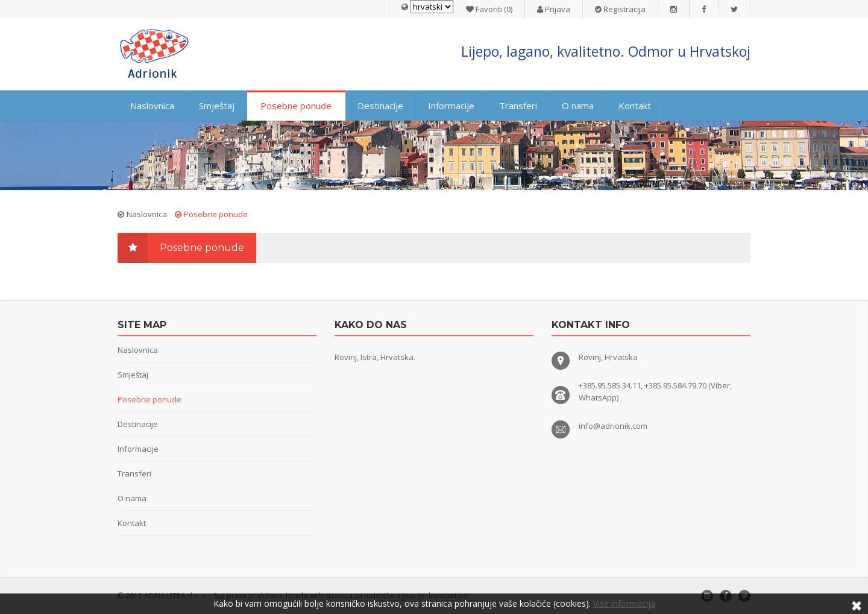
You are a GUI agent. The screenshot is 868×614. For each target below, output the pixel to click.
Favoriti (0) (489, 9)
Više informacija (624, 603)
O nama (578, 106)
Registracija (620, 9)
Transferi (518, 106)
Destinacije (380, 106)
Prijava (554, 9)
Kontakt (635, 106)
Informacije (451, 106)
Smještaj (217, 106)
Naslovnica (152, 106)
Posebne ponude (296, 106)
